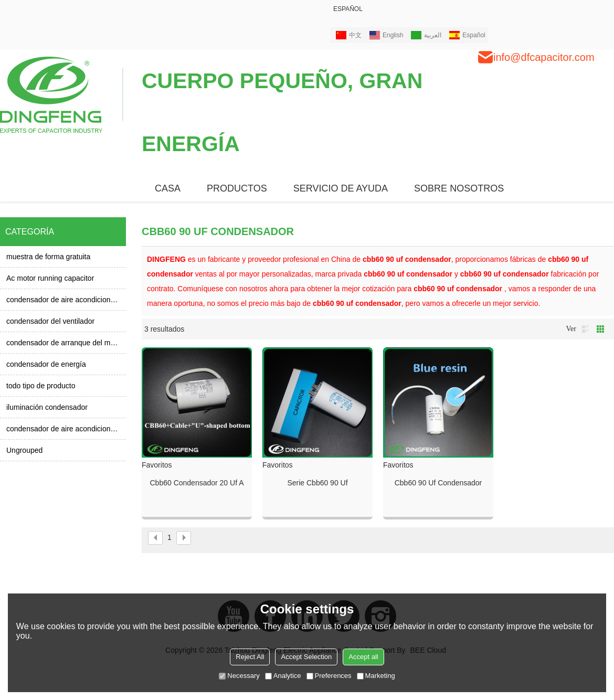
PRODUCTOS (237, 188)
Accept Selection (306, 657)
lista (586, 329)
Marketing (376, 676)
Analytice (283, 676)
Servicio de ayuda (341, 188)
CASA (168, 188)
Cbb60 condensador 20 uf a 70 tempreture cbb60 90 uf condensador (197, 483)
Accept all (363, 657)
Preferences (329, 676)
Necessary (239, 676)
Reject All (250, 657)
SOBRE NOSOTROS (459, 188)
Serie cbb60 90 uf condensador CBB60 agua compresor (317, 483)
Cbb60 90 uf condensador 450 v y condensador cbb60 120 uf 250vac (438, 483)
